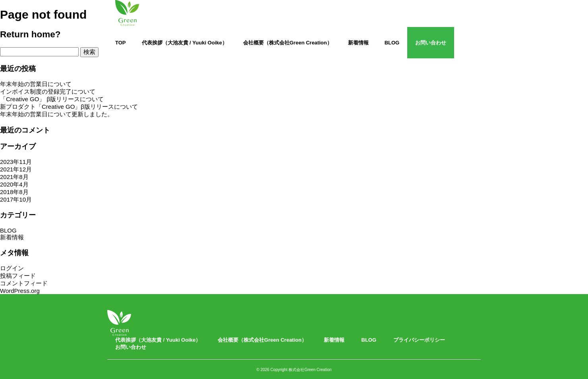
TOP (121, 43)
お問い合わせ (431, 43)
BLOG (392, 43)
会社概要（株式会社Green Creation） (288, 43)
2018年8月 (14, 192)
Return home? (30, 34)
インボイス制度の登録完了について (48, 91)
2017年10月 (16, 199)
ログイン (12, 268)
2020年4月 (14, 184)
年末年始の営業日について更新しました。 (57, 114)
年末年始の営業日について (36, 84)
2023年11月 (16, 162)
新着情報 (358, 43)
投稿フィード (18, 276)
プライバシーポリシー (419, 340)
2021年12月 (16, 169)
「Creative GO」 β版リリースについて (52, 99)
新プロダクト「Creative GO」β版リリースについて (69, 107)
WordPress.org (20, 291)
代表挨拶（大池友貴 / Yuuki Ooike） (185, 43)
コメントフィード (24, 283)
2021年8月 (14, 177)
